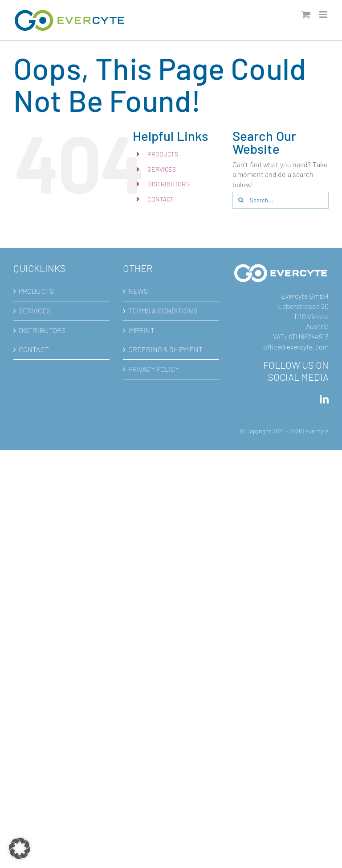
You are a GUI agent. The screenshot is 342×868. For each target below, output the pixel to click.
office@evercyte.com (296, 347)
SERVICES (162, 169)
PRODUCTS (163, 154)
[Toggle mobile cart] (306, 14)
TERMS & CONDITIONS (163, 311)
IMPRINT (141, 330)
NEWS (138, 291)
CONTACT (161, 199)
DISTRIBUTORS (168, 184)
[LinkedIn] (324, 399)
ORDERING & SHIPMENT (165, 349)
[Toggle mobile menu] (324, 14)
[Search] (241, 200)
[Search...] (281, 200)
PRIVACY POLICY (154, 369)
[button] (20, 848)
